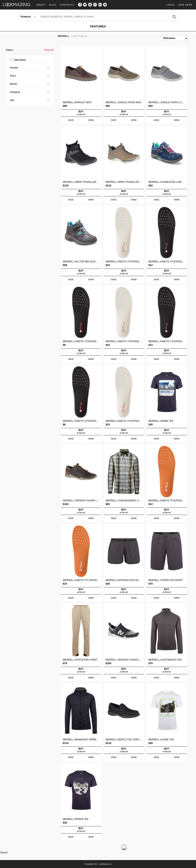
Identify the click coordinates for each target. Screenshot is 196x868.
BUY (81, 113)
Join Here (185, 5)
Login (170, 5)
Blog (53, 5)
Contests (67, 5)
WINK (91, 120)
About (41, 5)
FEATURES (98, 26)
